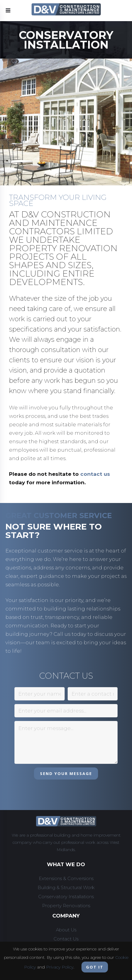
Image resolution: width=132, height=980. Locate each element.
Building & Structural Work (66, 887)
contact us (95, 474)
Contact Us (66, 939)
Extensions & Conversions (66, 878)
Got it (95, 967)
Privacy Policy (60, 967)
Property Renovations (66, 906)
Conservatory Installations (66, 897)
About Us (66, 930)
